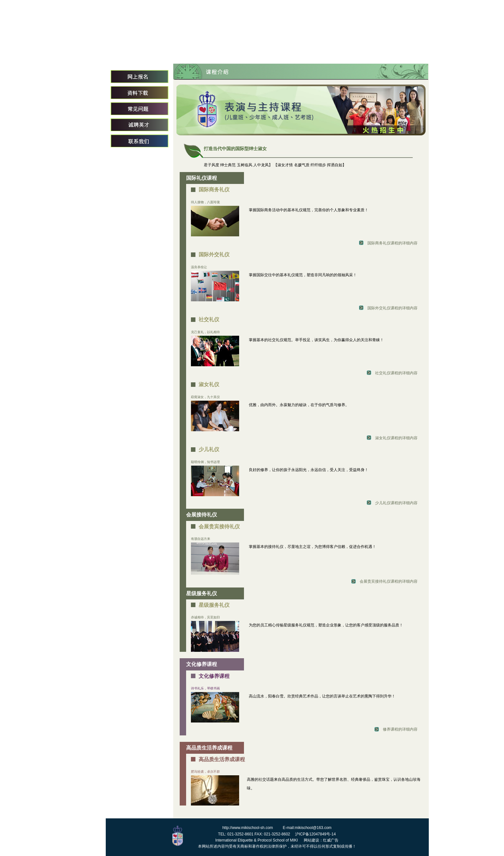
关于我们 (242, 52)
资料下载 (139, 93)
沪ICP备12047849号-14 (315, 834)
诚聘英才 (139, 125)
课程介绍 (367, 52)
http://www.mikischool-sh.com (248, 828)
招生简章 (408, 52)
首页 (201, 52)
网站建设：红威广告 (321, 840)
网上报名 (139, 77)
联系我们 (139, 141)
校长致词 (284, 52)
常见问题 (139, 109)
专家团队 (325, 52)
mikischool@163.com (313, 828)
